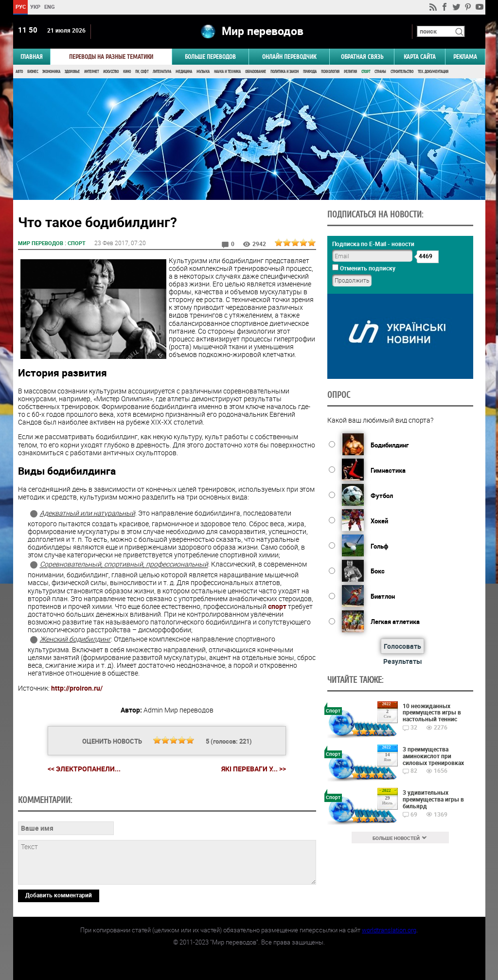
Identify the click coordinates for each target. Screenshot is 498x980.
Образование (256, 72)
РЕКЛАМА (465, 57)
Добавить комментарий (59, 895)
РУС (20, 7)
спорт (277, 606)
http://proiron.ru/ (77, 688)
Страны (380, 72)
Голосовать (402, 646)
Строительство (402, 72)
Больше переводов (210, 57)
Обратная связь (362, 57)
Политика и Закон (285, 72)
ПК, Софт (142, 72)
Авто (19, 72)
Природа (310, 72)
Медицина (184, 72)
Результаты (403, 661)
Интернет (91, 72)
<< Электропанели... (84, 769)
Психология (330, 72)
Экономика (51, 72)
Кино (127, 72)
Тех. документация (433, 72)
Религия (350, 72)
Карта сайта (420, 57)
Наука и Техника (227, 72)
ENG (50, 7)
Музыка (203, 72)
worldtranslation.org (389, 930)
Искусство (111, 72)
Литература (162, 72)
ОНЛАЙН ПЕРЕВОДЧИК (289, 57)
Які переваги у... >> (254, 769)
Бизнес (33, 72)
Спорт (366, 72)
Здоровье (72, 72)
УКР (35, 7)
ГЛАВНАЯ (32, 57)
